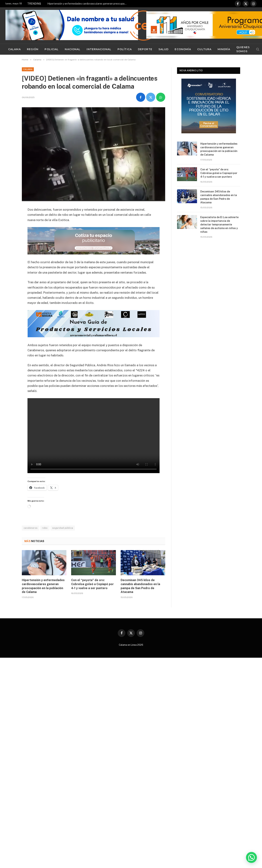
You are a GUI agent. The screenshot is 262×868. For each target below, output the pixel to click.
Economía (183, 49)
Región (33, 49)
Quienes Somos (243, 49)
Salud (164, 49)
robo (45, 528)
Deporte (145, 49)
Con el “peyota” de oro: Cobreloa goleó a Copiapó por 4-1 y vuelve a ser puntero (92, 584)
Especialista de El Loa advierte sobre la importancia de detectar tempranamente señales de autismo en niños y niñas (219, 225)
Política (125, 49)
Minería (224, 49)
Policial (52, 49)
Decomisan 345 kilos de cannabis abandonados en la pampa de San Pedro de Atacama (140, 586)
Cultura (204, 49)
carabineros (31, 528)
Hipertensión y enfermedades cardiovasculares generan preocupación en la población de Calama (88, 4)
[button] (251, 858)
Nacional (73, 49)
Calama (14, 49)
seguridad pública (63, 528)
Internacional (99, 49)
